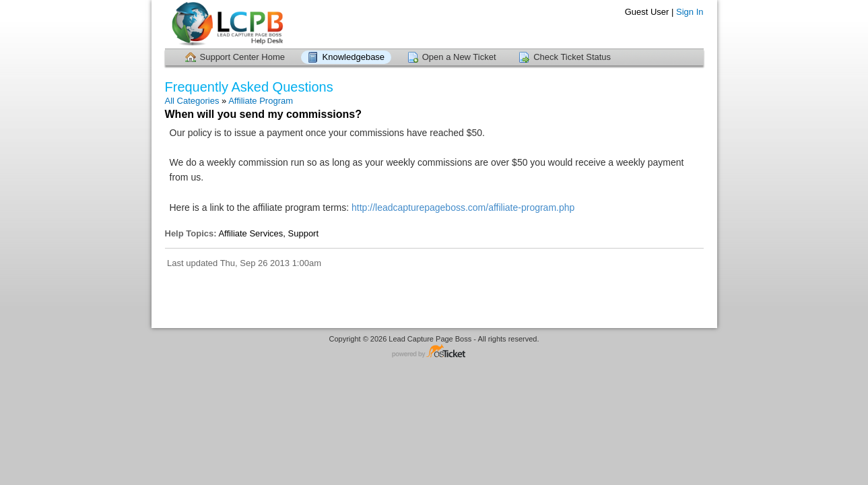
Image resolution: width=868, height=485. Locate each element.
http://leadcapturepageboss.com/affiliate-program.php (463, 207)
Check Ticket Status (572, 57)
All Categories (192, 101)
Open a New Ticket (459, 57)
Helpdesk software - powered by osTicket (434, 352)
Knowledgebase (354, 57)
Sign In (690, 12)
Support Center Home (242, 57)
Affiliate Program (261, 101)
